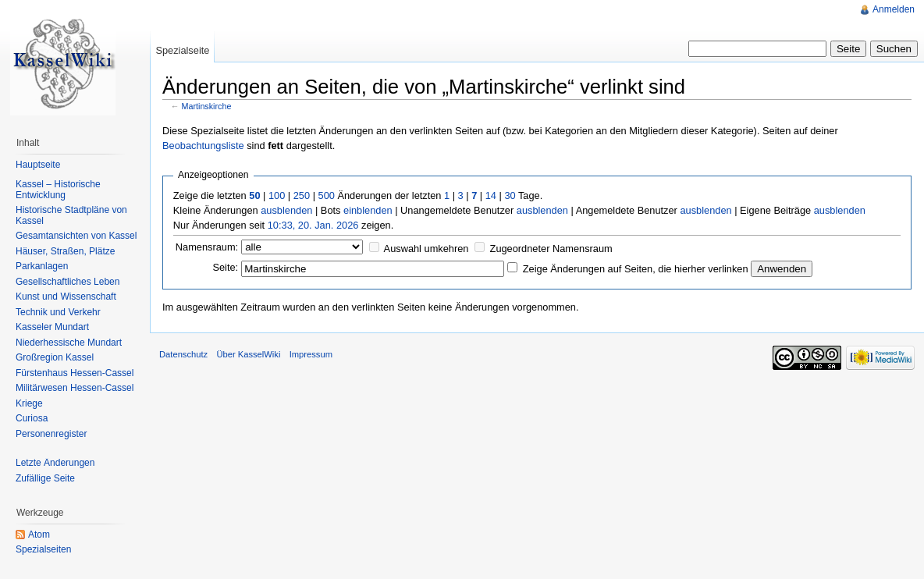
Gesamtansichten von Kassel (76, 236)
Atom (39, 535)
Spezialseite (182, 50)
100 (277, 195)
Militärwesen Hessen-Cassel (75, 388)
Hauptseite (38, 165)
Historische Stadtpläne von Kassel (71, 215)
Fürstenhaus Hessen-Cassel (75, 373)
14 (491, 195)
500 (327, 195)
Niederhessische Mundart (69, 343)
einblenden (368, 210)
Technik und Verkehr (58, 312)
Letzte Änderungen (55, 463)
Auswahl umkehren (426, 249)
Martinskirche (207, 106)
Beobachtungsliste (203, 146)
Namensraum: (207, 247)
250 (302, 195)
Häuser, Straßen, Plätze (65, 251)
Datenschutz (183, 354)
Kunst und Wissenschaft (66, 297)
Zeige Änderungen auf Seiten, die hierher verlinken (636, 269)
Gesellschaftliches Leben (68, 282)
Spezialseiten (43, 549)
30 (510, 195)
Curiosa (32, 418)
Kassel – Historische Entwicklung (58, 190)
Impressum (311, 354)
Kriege (29, 403)
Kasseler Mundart (52, 327)
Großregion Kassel (55, 357)
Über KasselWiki (248, 354)
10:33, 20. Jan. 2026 (313, 225)
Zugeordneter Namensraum (551, 249)
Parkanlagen (42, 266)
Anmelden (894, 9)
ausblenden (286, 210)
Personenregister (51, 434)
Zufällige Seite (45, 478)
